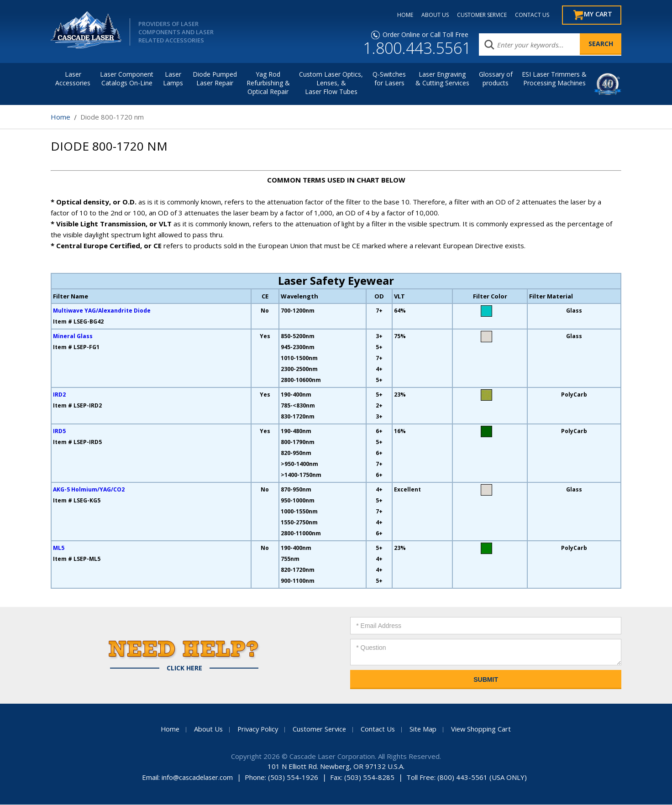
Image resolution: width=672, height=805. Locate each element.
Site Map (425, 729)
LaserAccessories (73, 79)
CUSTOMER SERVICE (476, 15)
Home (60, 117)
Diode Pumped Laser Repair (215, 79)
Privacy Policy (256, 729)
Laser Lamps (173, 79)
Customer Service (320, 729)
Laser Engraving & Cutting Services (442, 79)
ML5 (59, 548)
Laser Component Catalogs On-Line (127, 79)
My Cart (597, 15)
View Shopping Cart (484, 729)
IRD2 (59, 395)
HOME (399, 15)
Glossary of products (496, 79)
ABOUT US (429, 15)
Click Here (184, 669)
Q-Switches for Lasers (389, 79)
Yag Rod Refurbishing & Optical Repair (268, 83)
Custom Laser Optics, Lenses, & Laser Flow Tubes (331, 83)
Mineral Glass (73, 337)
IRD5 (59, 431)
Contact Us (380, 729)
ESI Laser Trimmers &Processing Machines (554, 79)
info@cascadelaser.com (197, 778)
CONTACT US (526, 15)
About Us (205, 729)
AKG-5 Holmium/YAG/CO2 (89, 490)
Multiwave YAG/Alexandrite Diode (102, 311)
